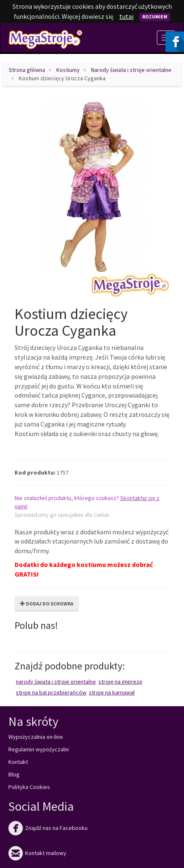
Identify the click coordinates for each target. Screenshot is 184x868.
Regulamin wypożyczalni (39, 749)
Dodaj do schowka (47, 604)
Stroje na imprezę (120, 682)
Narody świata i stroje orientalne (131, 70)
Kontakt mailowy (37, 853)
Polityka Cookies (29, 787)
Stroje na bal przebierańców (51, 692)
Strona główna (27, 70)
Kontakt (18, 762)
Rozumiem (155, 17)
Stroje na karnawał (112, 692)
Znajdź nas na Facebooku (48, 828)
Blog (14, 774)
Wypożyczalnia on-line (36, 737)
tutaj (126, 16)
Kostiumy (68, 70)
